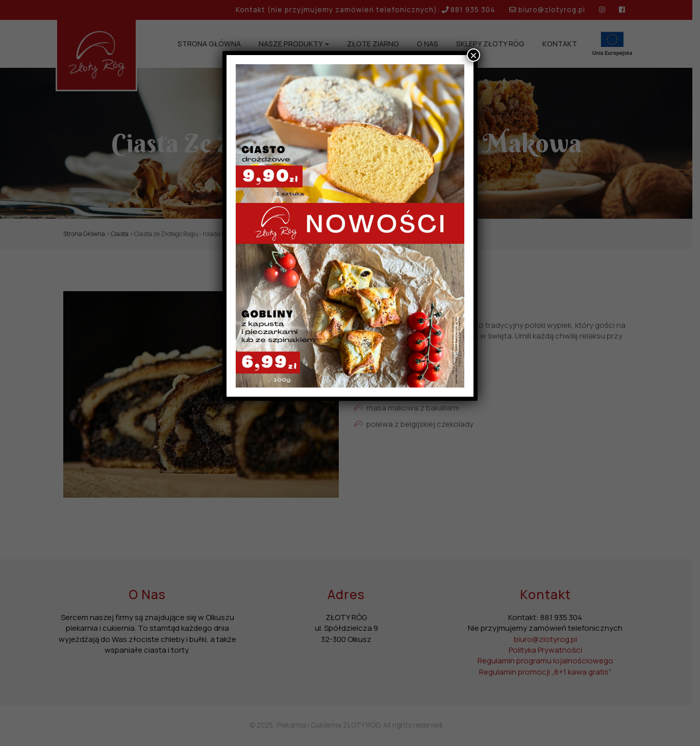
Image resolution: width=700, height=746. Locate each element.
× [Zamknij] (473, 55)
